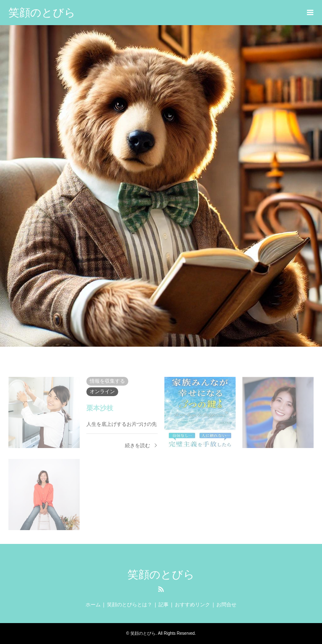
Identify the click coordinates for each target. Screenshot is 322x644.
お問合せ (226, 605)
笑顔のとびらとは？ (130, 605)
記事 (164, 605)
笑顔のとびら (161, 574)
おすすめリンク (192, 605)
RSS (161, 589)
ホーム (93, 605)
